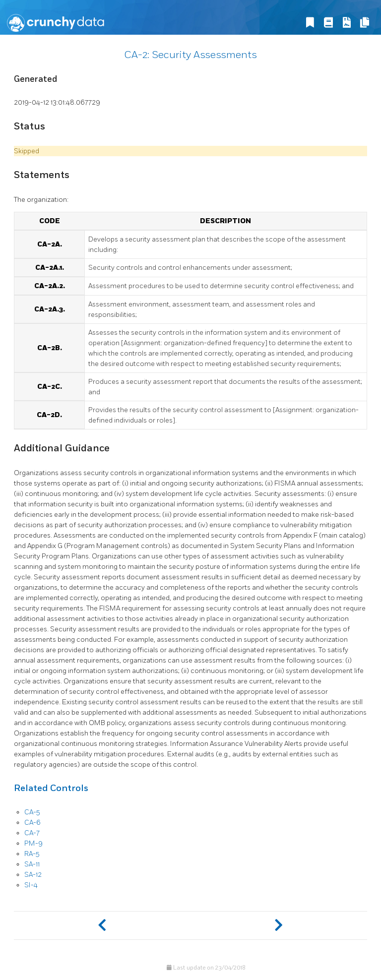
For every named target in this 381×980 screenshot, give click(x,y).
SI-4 (31, 885)
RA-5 (32, 854)
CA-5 (32, 812)
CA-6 (32, 823)
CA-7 (32, 833)
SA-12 (33, 875)
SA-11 (32, 864)
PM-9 (33, 843)
